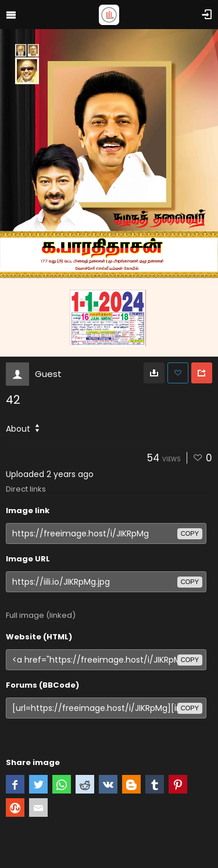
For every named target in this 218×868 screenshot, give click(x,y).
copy (190, 533)
